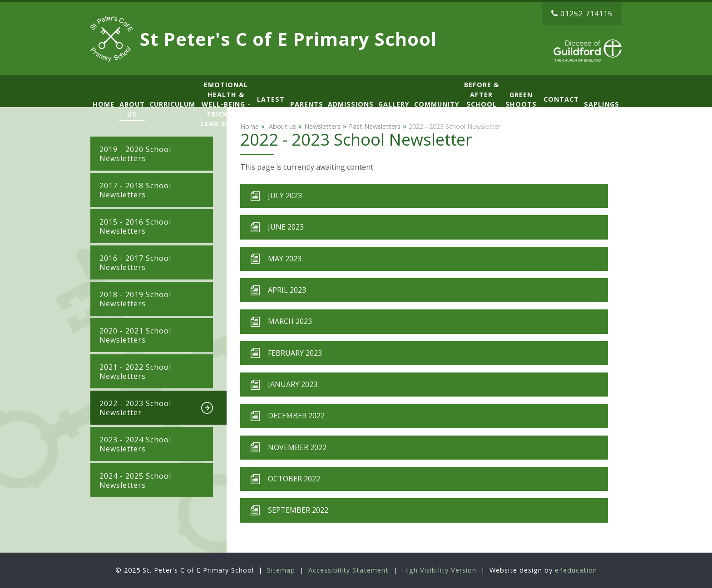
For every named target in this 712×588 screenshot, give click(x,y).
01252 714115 (582, 14)
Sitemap (281, 570)
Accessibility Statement (349, 570)
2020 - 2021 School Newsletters (135, 335)
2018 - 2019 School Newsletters (135, 299)
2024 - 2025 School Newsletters (135, 480)
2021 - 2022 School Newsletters (135, 372)
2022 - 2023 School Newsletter (135, 408)
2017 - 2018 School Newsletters (135, 190)
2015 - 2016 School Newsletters (135, 226)
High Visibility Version (439, 570)
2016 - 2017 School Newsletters (135, 263)
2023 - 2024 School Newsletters (135, 444)
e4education (576, 570)
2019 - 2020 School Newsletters (135, 154)
